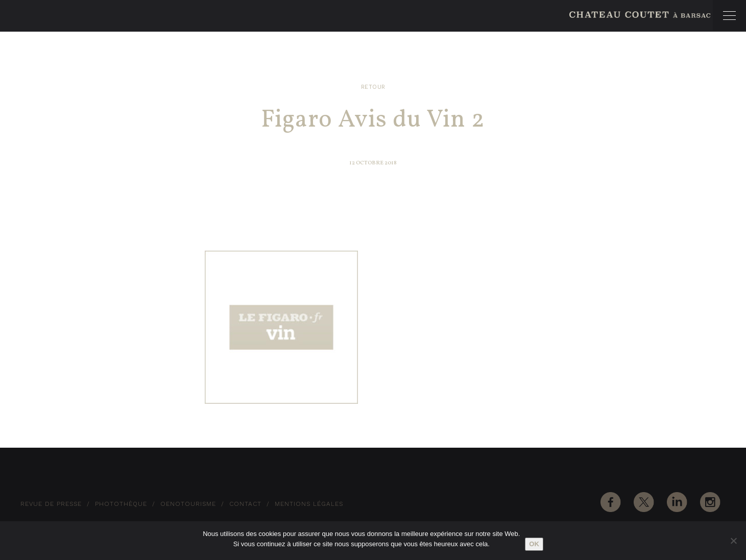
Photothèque (121, 504)
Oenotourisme (188, 504)
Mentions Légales (309, 504)
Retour (373, 87)
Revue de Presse (51, 504)
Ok (534, 544)
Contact (245, 504)
